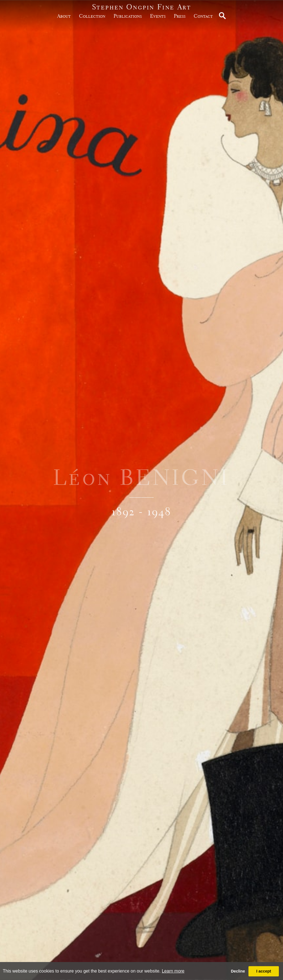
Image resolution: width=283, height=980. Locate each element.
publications (128, 16)
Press (180, 16)
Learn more (173, 971)
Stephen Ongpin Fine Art (142, 7)
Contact (203, 16)
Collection (92, 16)
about (64, 16)
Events (158, 16)
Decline (238, 971)
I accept (264, 971)
